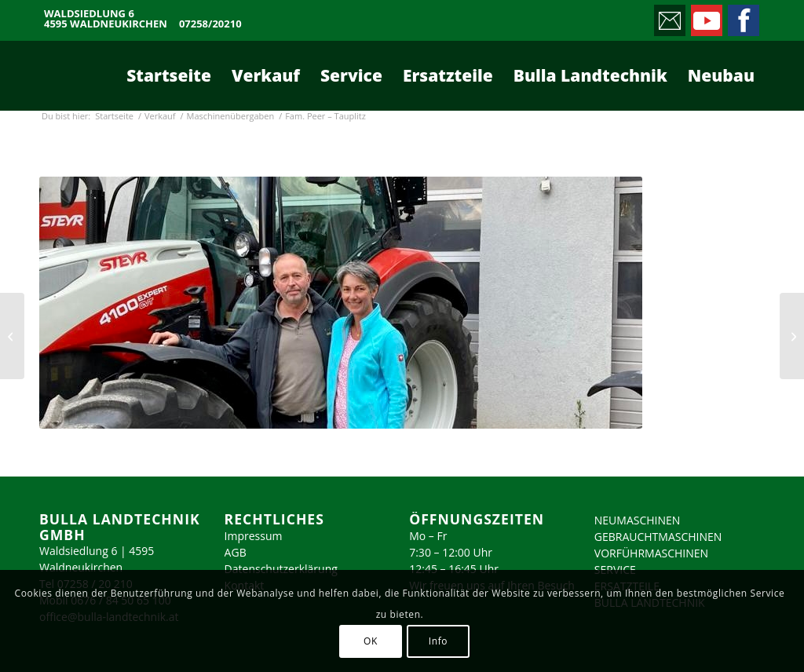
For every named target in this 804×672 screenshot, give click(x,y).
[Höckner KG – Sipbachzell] (12, 336)
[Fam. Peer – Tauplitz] (792, 336)
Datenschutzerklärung (281, 569)
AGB (236, 552)
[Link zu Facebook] (742, 16)
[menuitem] (169, 75)
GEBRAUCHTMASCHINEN (658, 537)
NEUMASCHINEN (638, 520)
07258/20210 (210, 24)
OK (371, 641)
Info (438, 641)
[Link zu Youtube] (705, 16)
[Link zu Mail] (669, 16)
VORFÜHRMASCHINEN (651, 553)
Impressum (254, 536)
